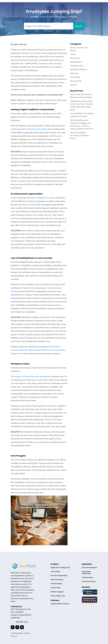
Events (73, 54)
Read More (39, 534)
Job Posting (75, 77)
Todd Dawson (27, 514)
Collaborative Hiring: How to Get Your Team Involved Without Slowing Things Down (39, 507)
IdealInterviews (77, 66)
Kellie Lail (37, 17)
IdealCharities (76, 62)
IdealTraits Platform (79, 70)
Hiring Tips (60, 17)
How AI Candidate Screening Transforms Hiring (80, 135)
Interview (74, 73)
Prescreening (76, 81)
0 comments (72, 17)
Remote (74, 85)
